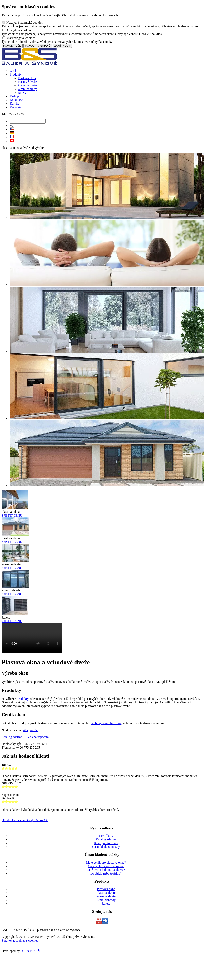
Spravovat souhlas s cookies (20, 940)
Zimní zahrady (27, 89)
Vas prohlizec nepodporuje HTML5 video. (32, 638)
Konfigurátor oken (106, 843)
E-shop (14, 96)
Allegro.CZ (30, 730)
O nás (13, 71)
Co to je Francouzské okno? (106, 866)
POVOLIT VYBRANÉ (38, 46)
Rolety (22, 93)
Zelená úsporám (38, 737)
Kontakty (16, 107)
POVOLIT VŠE (12, 46)
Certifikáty (106, 836)
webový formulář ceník (106, 723)
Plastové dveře (27, 82)
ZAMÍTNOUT (62, 46)
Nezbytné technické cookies (23, 23)
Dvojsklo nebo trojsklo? (106, 873)
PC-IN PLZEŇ (30, 951)
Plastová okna (27, 78)
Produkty (16, 74)
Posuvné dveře (27, 85)
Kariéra (15, 104)
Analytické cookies (17, 30)
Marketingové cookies (19, 38)
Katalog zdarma (12, 737)
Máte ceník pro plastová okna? (106, 862)
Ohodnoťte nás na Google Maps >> (25, 820)
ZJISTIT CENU (12, 515)
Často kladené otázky (106, 847)
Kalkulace (16, 100)
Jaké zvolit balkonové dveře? (106, 870)
